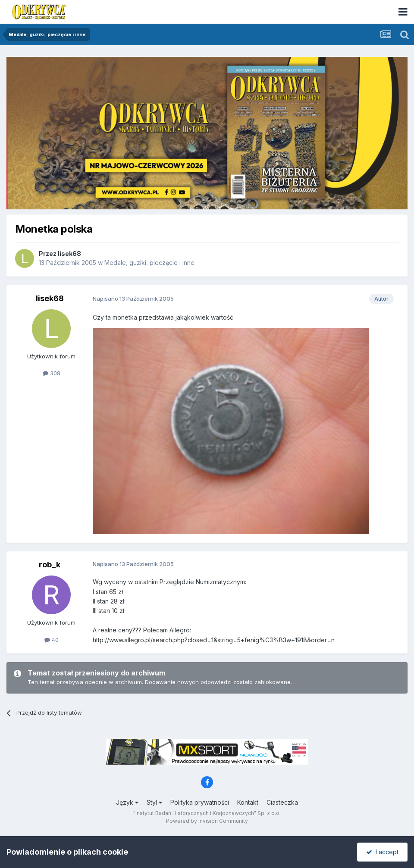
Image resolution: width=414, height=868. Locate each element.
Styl (154, 802)
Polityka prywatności (200, 802)
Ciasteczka (282, 802)
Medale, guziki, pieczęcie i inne (149, 263)
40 (52, 640)
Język (127, 802)
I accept (382, 852)
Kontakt (248, 802)
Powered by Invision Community (207, 821)
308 (52, 373)
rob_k (50, 565)
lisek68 (69, 254)
